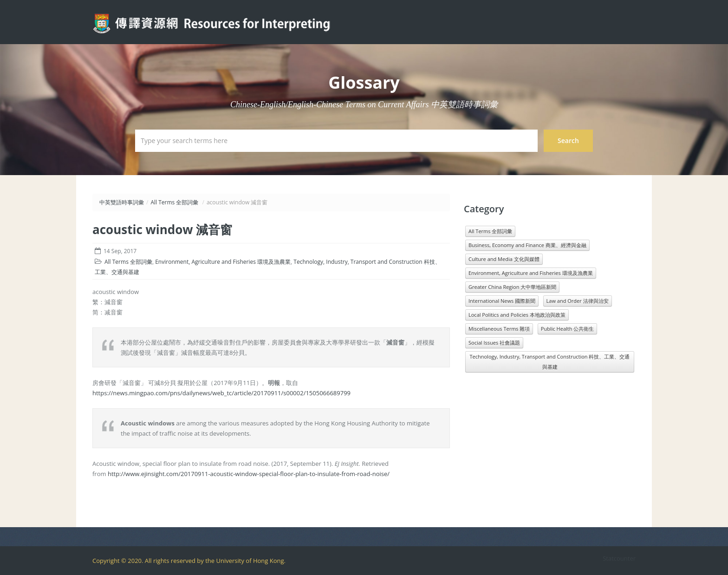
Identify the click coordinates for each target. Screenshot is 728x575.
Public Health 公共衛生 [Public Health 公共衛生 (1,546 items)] (567, 329)
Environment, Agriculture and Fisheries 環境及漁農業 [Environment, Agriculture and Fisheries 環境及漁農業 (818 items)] (531, 273)
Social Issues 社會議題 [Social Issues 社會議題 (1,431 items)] (494, 343)
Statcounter (619, 558)
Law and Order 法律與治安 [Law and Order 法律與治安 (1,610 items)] (578, 301)
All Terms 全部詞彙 (174, 202)
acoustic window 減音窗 (162, 229)
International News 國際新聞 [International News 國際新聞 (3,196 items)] (502, 301)
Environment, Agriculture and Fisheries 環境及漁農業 (223, 262)
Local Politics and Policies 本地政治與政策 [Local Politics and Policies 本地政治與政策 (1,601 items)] (517, 315)
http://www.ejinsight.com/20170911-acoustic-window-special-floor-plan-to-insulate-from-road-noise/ (249, 474)
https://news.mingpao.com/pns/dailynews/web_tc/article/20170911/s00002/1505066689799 (221, 393)
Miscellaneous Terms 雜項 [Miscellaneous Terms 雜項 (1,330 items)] (499, 329)
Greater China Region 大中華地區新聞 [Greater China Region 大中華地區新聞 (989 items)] (512, 287)
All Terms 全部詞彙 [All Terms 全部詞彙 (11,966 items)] (490, 231)
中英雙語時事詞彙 (122, 202)
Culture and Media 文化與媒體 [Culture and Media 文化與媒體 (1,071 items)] (504, 259)
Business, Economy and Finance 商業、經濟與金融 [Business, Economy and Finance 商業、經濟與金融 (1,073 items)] (527, 245)
